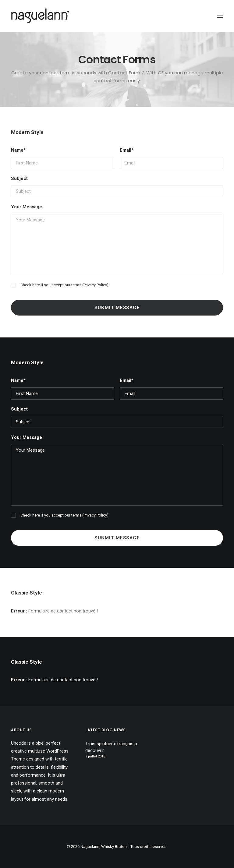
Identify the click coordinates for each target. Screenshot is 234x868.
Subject (19, 178)
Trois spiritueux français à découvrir (111, 747)
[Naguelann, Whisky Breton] (40, 16)
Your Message (27, 207)
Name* (18, 150)
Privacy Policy (95, 285)
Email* (127, 150)
